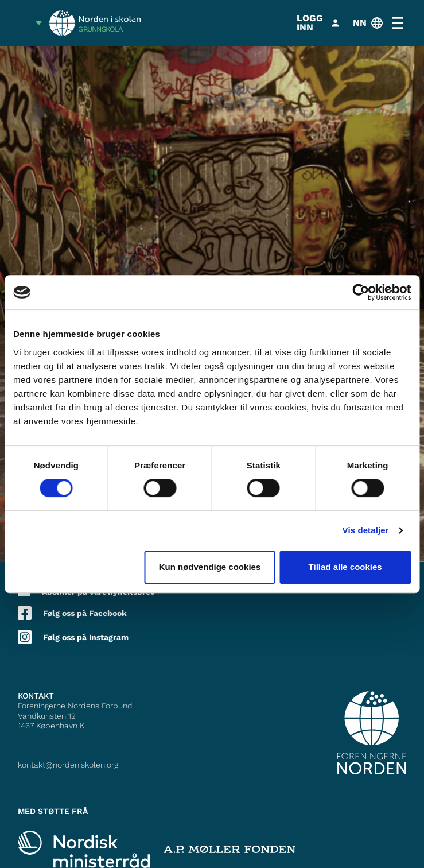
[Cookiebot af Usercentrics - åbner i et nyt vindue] (361, 292)
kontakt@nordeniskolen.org (68, 765)
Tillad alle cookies (345, 567)
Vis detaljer (366, 530)
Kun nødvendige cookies (210, 567)
